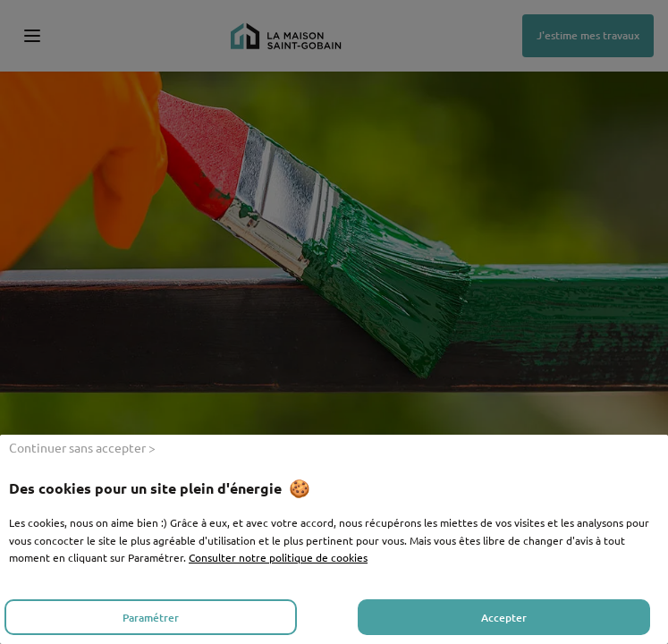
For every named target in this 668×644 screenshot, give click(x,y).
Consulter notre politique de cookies (278, 557)
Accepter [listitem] (504, 618)
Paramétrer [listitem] (151, 618)
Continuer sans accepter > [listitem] (82, 447)
